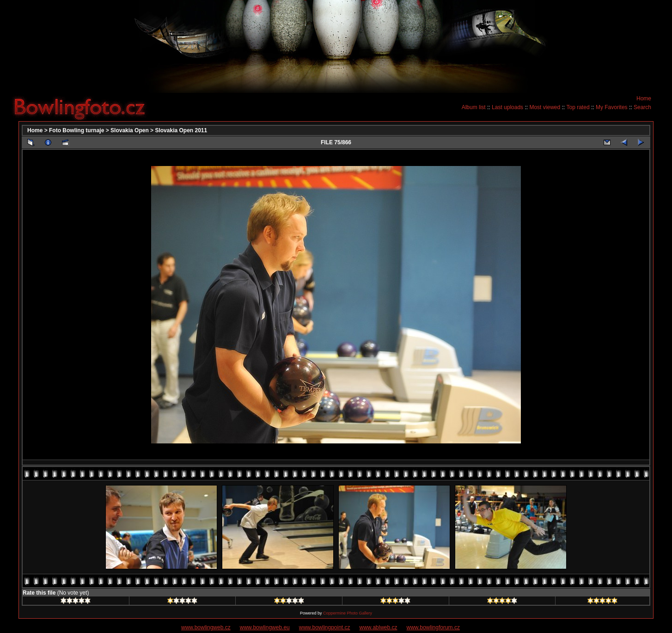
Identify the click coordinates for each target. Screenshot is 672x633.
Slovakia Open (130, 130)
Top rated (578, 107)
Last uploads (507, 107)
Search (642, 107)
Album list (474, 107)
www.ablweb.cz (379, 627)
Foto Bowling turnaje (76, 130)
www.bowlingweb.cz (206, 627)
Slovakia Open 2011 (181, 130)
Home (644, 98)
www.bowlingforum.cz (433, 627)
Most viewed (545, 107)
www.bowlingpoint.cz (325, 627)
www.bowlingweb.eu (265, 627)
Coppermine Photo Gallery (348, 613)
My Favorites (612, 107)
